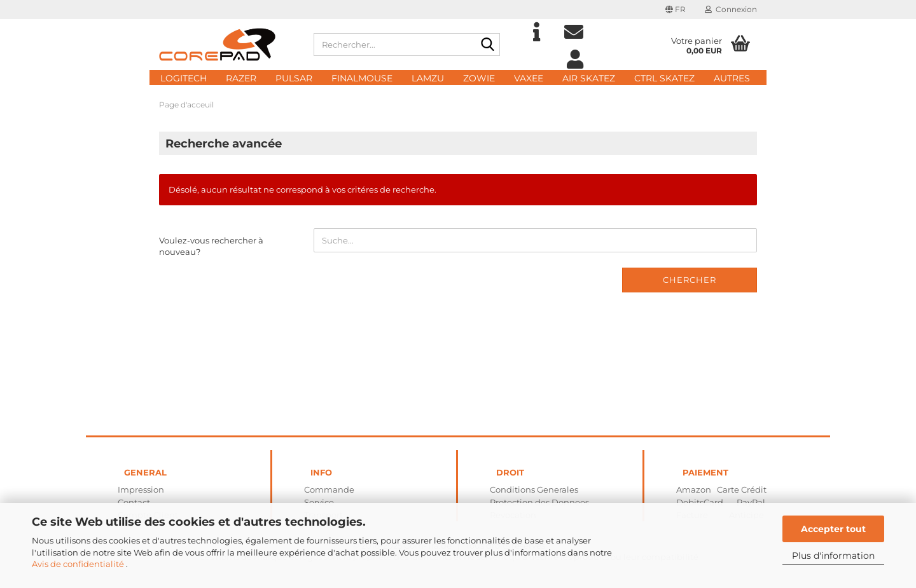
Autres (732, 78)
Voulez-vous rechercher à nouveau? (211, 246)
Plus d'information (833, 556)
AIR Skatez (589, 78)
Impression (141, 489)
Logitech (184, 78)
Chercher (690, 280)
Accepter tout (833, 529)
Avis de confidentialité (79, 564)
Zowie (479, 78)
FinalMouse (362, 78)
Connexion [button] (731, 9)
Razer (241, 78)
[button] (676, 10)
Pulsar (294, 78)
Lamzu (428, 78)
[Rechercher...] (488, 45)
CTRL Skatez (664, 78)
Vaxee (529, 78)
